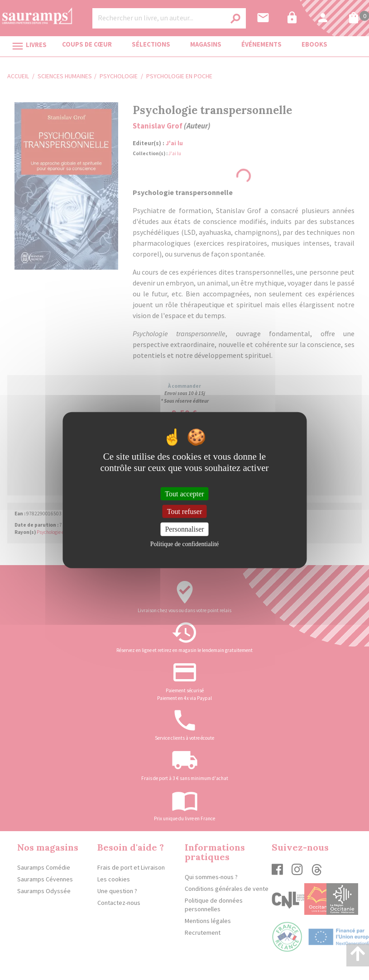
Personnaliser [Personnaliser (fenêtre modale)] (184, 529)
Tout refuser (185, 511)
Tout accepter (184, 494)
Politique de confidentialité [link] (185, 544)
